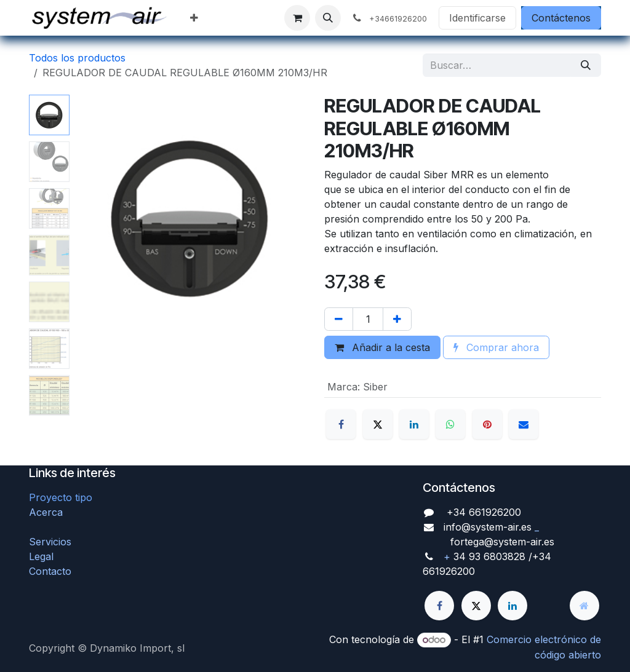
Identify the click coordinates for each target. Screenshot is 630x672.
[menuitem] (194, 18)
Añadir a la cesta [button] (382, 347)
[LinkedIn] (414, 424)
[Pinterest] (487, 424)
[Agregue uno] (397, 319)
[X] (378, 424)
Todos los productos (77, 58)
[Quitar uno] (339, 319)
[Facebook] (341, 424)
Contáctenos (561, 18)
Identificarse (477, 18)
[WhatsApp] (450, 424)
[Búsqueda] (586, 65)
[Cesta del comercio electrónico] (297, 18)
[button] (328, 18)
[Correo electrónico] (524, 424)
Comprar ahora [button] (496, 347)
